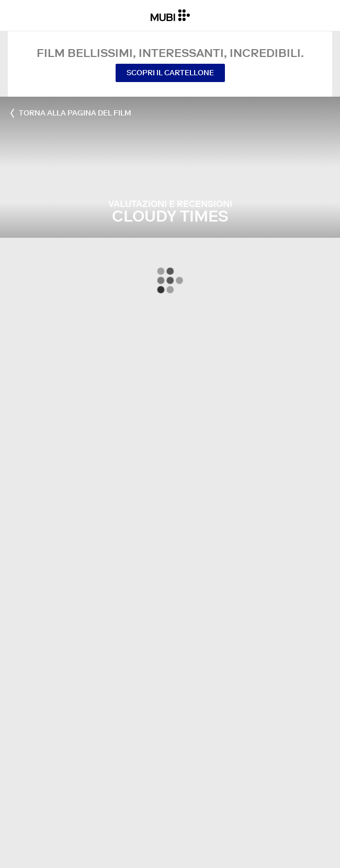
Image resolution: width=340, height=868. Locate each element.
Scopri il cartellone (170, 73)
